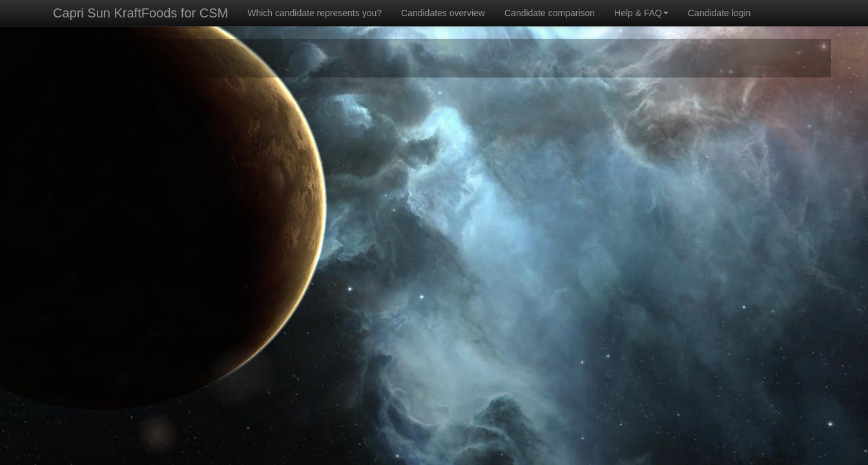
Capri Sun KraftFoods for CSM (140, 13)
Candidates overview (443, 13)
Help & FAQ (641, 13)
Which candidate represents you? (315, 13)
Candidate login (719, 13)
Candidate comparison (550, 13)
